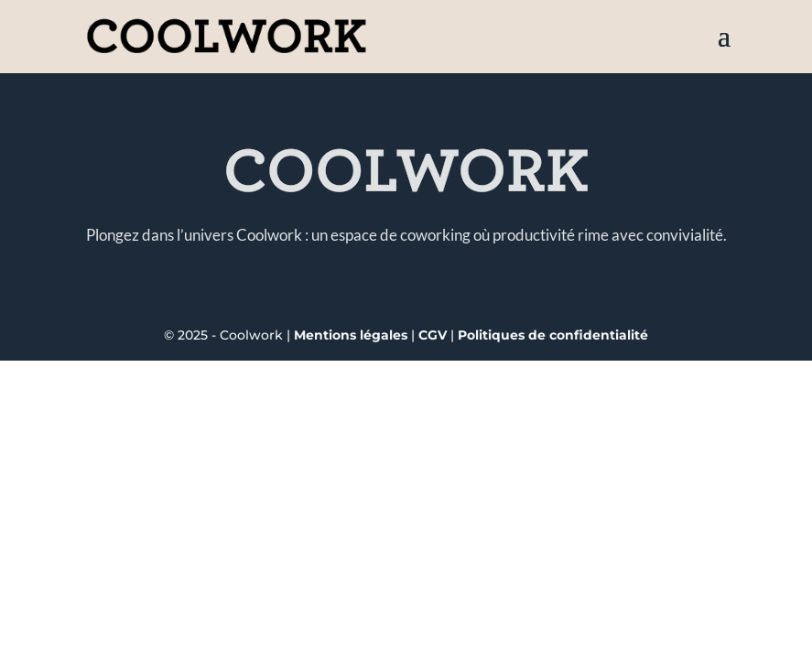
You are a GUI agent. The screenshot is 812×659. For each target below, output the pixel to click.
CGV (434, 335)
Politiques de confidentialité (553, 335)
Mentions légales (351, 335)
